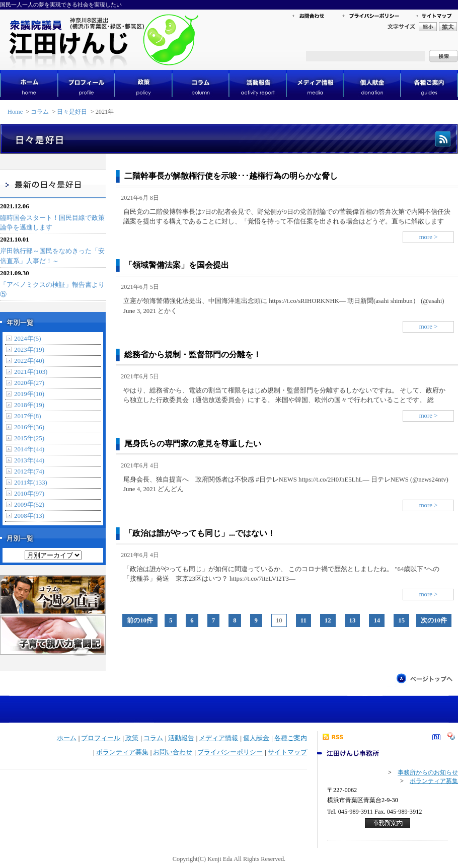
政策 (132, 738)
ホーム (67, 738)
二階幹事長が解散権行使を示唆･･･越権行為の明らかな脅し (231, 176)
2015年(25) (29, 438)
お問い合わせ (173, 752)
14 (377, 620)
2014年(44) (29, 449)
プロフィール (101, 738)
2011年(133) (31, 483)
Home (15, 112)
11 (303, 620)
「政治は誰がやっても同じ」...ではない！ (200, 533)
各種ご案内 (291, 738)
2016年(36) (29, 427)
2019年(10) (29, 394)
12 (328, 620)
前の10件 (140, 620)
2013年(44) (29, 460)
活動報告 (181, 738)
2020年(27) (29, 383)
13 (353, 620)
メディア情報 (218, 738)
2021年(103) (31, 372)
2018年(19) (29, 405)
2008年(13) (29, 516)
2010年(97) (29, 494)
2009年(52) (29, 505)
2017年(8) (28, 416)
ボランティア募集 (122, 752)
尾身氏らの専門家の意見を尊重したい (193, 444)
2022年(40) (29, 361)
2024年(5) (28, 339)
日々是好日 (72, 112)
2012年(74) (29, 471)
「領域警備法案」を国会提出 (177, 265)
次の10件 (434, 620)
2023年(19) (29, 350)
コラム (40, 112)
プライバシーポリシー (230, 752)
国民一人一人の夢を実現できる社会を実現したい (61, 5)
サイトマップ (287, 752)
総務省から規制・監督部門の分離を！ (193, 354)
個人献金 (256, 738)
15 (401, 620)
